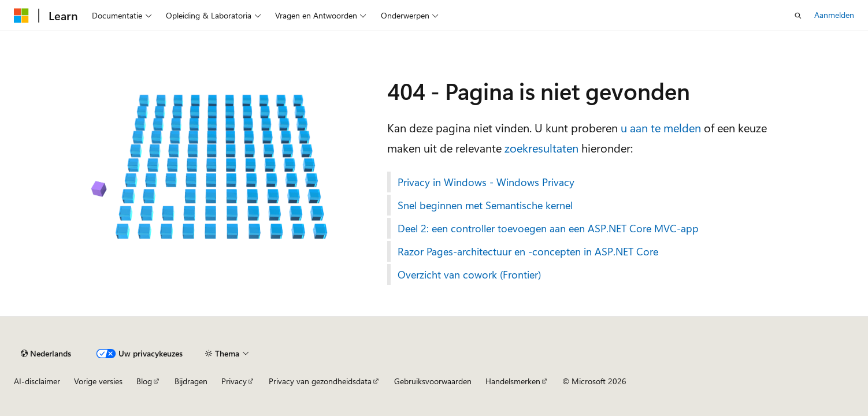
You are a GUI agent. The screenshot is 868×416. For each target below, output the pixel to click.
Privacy (234, 381)
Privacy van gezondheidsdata (320, 381)
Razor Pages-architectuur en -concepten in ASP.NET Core (528, 251)
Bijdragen (191, 381)
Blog (144, 381)
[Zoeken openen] (798, 16)
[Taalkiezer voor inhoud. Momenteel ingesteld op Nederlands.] (46, 354)
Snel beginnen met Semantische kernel (485, 205)
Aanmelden (834, 15)
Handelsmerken (513, 381)
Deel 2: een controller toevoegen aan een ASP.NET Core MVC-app (548, 228)
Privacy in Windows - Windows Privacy (486, 182)
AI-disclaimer (37, 381)
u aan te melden (661, 127)
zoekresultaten (541, 148)
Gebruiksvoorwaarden (433, 381)
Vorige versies (98, 381)
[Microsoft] (21, 16)
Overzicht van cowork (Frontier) (469, 274)
